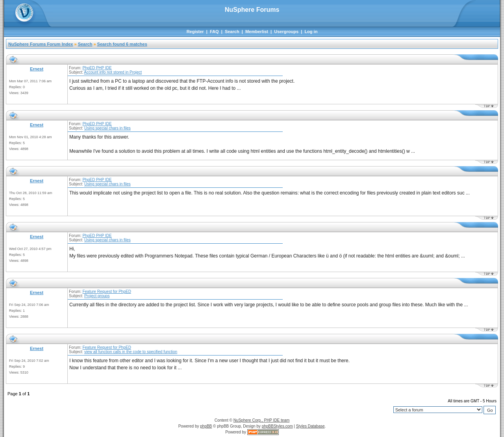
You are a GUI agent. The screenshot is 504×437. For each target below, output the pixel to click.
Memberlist (257, 31)
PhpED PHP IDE (97, 68)
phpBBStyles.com (277, 426)
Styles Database (310, 426)
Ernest (37, 69)
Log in (311, 31)
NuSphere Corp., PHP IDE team (262, 420)
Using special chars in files (107, 128)
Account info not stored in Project (113, 72)
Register (195, 31)
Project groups (97, 296)
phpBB (206, 426)
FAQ (214, 31)
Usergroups (286, 31)
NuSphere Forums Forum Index (41, 44)
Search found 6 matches (122, 44)
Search (232, 31)
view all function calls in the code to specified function (131, 352)
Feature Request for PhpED (107, 292)
